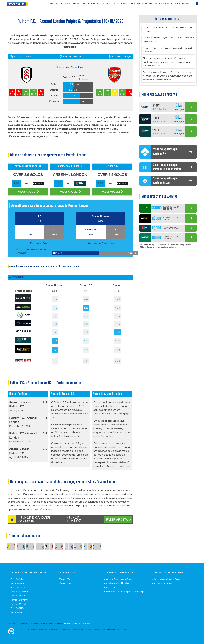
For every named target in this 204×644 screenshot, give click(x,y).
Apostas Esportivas (86, 3)
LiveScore (120, 3)
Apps (132, 3)
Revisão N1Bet (18, 608)
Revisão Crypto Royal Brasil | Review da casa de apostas (168, 40)
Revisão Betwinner (20, 600)
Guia (177, 3)
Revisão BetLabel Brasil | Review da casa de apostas (168, 51)
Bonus (106, 3)
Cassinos (166, 3)
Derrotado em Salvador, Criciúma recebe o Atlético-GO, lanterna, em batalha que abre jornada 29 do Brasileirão (168, 77)
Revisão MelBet (18, 604)
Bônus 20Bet (65, 583)
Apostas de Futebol (164, 583)
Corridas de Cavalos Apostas (169, 579)
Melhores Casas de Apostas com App (125, 592)
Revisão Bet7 (17, 612)
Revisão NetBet (18, 596)
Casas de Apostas (58, 3)
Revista (187, 3)
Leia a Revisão (159, 110)
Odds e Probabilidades (118, 583)
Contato (87, 624)
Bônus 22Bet (65, 579)
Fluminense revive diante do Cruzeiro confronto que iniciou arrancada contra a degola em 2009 (166, 63)
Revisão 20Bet (18, 583)
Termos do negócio (72, 624)
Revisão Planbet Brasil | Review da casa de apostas (167, 30)
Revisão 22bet (18, 588)
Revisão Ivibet (18, 579)
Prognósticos (147, 3)
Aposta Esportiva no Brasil (119, 579)
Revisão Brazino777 (21, 592)
